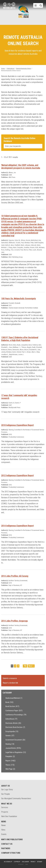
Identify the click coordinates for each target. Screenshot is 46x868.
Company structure (11, 853)
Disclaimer (25, 862)
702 (25, 666)
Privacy (33, 862)
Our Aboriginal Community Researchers (16, 798)
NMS (27, 864)
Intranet (21, 864)
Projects (5, 812)
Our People (6, 794)
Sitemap (40, 862)
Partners (6, 848)
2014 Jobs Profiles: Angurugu (14, 621)
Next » (31, 666)
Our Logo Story (7, 790)
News (4, 822)
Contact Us (7, 844)
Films (3, 830)
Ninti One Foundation (9, 816)
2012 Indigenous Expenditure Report (17, 475)
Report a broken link (10, 683)
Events (4, 834)
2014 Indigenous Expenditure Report (17, 526)
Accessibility (8, 862)
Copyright (17, 862)
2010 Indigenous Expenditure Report (17, 425)
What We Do (7, 804)
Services (5, 807)
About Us (6, 786)
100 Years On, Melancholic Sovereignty (19, 299)
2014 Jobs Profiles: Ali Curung (15, 576)
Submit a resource (10, 678)
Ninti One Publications (12, 839)
